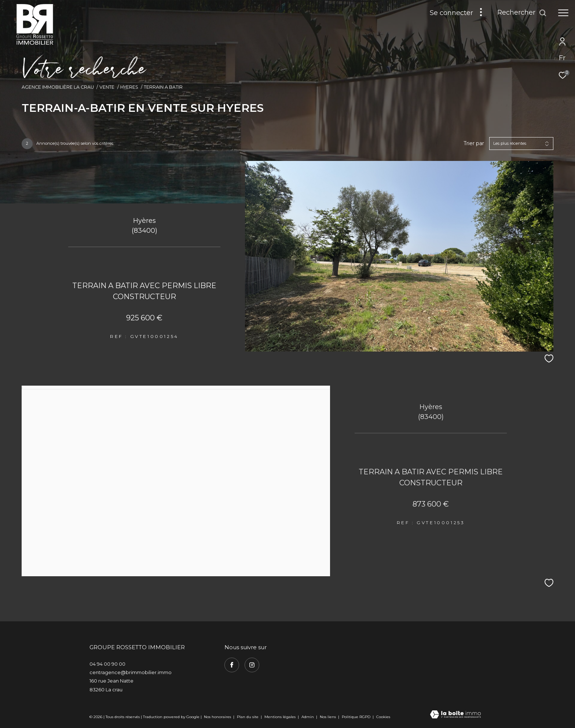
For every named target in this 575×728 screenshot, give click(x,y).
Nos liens (328, 717)
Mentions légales (281, 717)
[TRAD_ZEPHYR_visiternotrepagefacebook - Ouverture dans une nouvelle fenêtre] (232, 665)
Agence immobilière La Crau (58, 87)
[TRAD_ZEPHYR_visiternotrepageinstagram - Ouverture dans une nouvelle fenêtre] (252, 665)
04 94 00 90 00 (107, 664)
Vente (107, 87)
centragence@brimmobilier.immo (131, 672)
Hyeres (129, 87)
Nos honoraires (217, 717)
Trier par (474, 144)
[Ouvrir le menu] (563, 13)
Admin (308, 717)
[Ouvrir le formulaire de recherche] (522, 13)
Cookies (383, 717)
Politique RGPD (356, 717)
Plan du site (248, 717)
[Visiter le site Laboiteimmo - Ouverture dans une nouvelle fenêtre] (455, 715)
